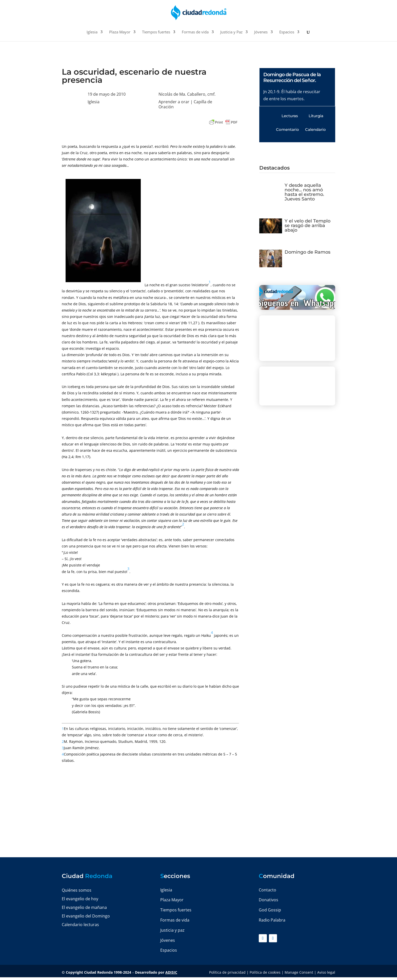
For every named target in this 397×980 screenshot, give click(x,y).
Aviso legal (326, 972)
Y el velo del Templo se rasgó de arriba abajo (307, 226)
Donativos (269, 900)
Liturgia (316, 116)
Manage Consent (299, 972)
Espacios (287, 32)
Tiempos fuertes (156, 32)
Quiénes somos (77, 890)
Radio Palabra (272, 920)
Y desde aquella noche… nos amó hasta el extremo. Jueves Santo (304, 192)
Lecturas (290, 116)
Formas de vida (195, 32)
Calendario (315, 129)
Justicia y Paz (231, 32)
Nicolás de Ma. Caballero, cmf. (187, 94)
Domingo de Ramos (307, 252)
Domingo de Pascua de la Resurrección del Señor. (292, 77)
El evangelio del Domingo (86, 916)
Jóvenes (261, 32)
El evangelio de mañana (84, 907)
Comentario (287, 129)
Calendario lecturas (80, 925)
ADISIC (171, 972)
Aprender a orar (174, 102)
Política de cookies (265, 972)
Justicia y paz (172, 930)
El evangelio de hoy (80, 899)
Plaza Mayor (120, 32)
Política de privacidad (227, 972)
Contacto (267, 890)
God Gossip (270, 910)
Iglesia (92, 32)
